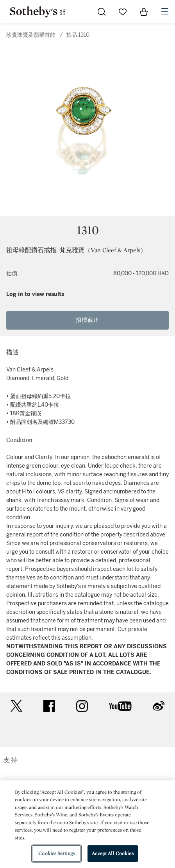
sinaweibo (159, 706)
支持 (11, 760)
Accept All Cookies (112, 853)
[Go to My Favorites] (123, 12)
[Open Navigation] (165, 12)
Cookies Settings (56, 853)
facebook (49, 706)
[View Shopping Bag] (144, 12)
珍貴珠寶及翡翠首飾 (31, 35)
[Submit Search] (102, 12)
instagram (82, 706)
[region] (87, 824)
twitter (16, 706)
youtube (120, 706)
